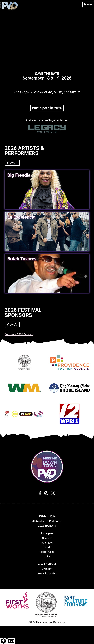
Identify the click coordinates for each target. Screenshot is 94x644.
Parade (47, 547)
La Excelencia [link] (21, 217)
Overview (47, 569)
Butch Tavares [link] (22, 259)
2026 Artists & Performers (47, 521)
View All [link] (12, 163)
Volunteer (47, 543)
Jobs (47, 556)
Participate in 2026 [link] (47, 108)
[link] (3, 641)
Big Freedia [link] (19, 175)
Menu (88, 4)
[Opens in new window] (24, 369)
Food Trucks (47, 552)
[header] (47, 516)
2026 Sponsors (47, 526)
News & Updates (47, 573)
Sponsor (47, 538)
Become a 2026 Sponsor (19, 334)
